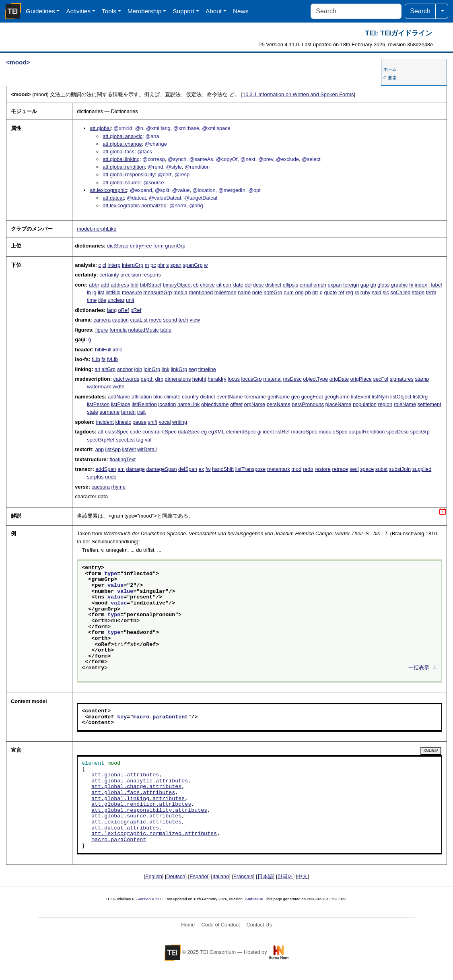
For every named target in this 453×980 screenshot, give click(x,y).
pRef (136, 310)
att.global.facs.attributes (133, 793)
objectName (215, 404)
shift (153, 422)
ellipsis (290, 285)
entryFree (141, 246)
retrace (340, 469)
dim (159, 379)
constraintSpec (160, 432)
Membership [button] (145, 11)
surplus (95, 477)
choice (207, 285)
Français (243, 876)
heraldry (217, 379)
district (208, 397)
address (120, 285)
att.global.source (121, 183)
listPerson (98, 404)
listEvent (361, 397)
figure (102, 330)
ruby (365, 292)
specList (125, 440)
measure (132, 292)
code (136, 432)
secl (354, 469)
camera (102, 320)
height (199, 379)
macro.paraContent (161, 717)
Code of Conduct (220, 925)
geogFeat (312, 397)
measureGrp (158, 292)
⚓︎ (435, 668)
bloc (158, 397)
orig (299, 292)
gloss (383, 285)
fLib (96, 359)
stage (418, 292)
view (195, 320)
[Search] (356, 11)
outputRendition (367, 432)
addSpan (106, 469)
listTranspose (251, 469)
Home (188, 925)
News (241, 11)
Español (199, 876)
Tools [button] (109, 11)
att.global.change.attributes (136, 787)
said (376, 292)
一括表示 (419, 668)
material (272, 379)
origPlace (361, 379)
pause (139, 422)
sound (170, 320)
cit (219, 285)
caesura (101, 487)
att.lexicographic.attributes (136, 822)
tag (140, 440)
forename (255, 397)
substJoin (400, 469)
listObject (401, 397)
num (289, 292)
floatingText (123, 459)
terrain (128, 412)
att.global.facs (118, 152)
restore (323, 469)
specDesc (397, 432)
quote (330, 292)
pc (153, 265)
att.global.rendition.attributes (141, 805)
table (166, 330)
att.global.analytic (123, 136)
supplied (422, 469)
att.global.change (122, 144)
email (306, 285)
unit (130, 300)
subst (382, 469)
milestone (225, 292)
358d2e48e (253, 899)
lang (112, 310)
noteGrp (273, 292)
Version (144, 899)
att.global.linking (121, 159)
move (155, 320)
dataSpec (189, 432)
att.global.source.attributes (136, 816)
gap (365, 285)
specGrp (420, 432)
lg (95, 292)
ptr (315, 292)
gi (259, 432)
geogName (337, 397)
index (421, 285)
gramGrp (175, 246)
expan (335, 285)
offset (236, 404)
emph (320, 285)
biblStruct (151, 285)
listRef (282, 432)
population (365, 404)
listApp (113, 449)
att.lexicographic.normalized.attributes (154, 834)
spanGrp (193, 265)
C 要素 (390, 78)
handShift (223, 469)
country (190, 397)
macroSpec (304, 432)
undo (111, 477)
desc (258, 285)
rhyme (119, 487)
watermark (99, 387)
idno (117, 350)
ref (341, 292)
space (367, 469)
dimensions (178, 379)
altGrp (108, 369)
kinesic (123, 422)
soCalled (400, 292)
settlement (429, 404)
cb (196, 285)
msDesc (292, 379)
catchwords (126, 379)
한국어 (285, 876)
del (248, 285)
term (431, 292)
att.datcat (113, 198)
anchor (125, 369)
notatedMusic (143, 330)
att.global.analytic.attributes (140, 781)
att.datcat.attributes (125, 828)
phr (161, 265)
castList (139, 320)
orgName (255, 404)
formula (118, 330)
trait (141, 412)
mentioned (201, 292)
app (100, 449)
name (244, 292)
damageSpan (161, 469)
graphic (399, 285)
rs (357, 292)
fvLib (112, 359)
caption (120, 320)
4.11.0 (157, 899)
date (238, 285)
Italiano (221, 876)
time (92, 300)
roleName (405, 404)
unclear (116, 300)
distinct (273, 285)
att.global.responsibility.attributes (149, 811)
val (148, 440)
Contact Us (259, 925)
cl (104, 265)
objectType (315, 379)
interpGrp (133, 265)
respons (152, 275)
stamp (422, 379)
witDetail (147, 449)
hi (411, 285)
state (93, 412)
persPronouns (308, 404)
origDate (339, 379)
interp (114, 265)
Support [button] (183, 11)
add (105, 285)
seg (193, 369)
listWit (129, 449)
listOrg (420, 397)
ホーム (390, 69)
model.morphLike (97, 229)
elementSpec (241, 432)
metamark (279, 469)
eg (204, 432)
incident (105, 422)
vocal (165, 422)
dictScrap (118, 246)
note (257, 292)
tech (183, 320)
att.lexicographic (108, 190)
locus (234, 379)
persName (279, 404)
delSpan (188, 469)
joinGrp (152, 369)
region (385, 404)
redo (308, 469)
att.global (100, 128)
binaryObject (177, 285)
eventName (230, 397)
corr (227, 285)
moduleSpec (333, 432)
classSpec (117, 432)
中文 (303, 876)
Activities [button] (78, 11)
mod (296, 469)
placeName (339, 404)
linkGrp (179, 369)
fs (103, 359)
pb (308, 292)
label (436, 285)
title (102, 300)
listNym (381, 397)
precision (131, 275)
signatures (402, 379)
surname (110, 412)
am (121, 469)
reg (349, 292)
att (101, 432)
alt (97, 369)
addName (119, 397)
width (118, 387)
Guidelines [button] (40, 11)
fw (208, 469)
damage (136, 469)
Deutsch (176, 876)
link (166, 369)
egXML (216, 432)
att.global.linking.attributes (138, 799)
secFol (381, 379)
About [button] (214, 11)
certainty (109, 275)
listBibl (113, 292)
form (159, 246)
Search (420, 11)
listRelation (144, 404)
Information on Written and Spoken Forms (298, 94)
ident (268, 432)
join (138, 369)
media (180, 292)
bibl (134, 285)
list (101, 292)
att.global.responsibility (129, 174)
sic (386, 292)
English (154, 876)
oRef (124, 310)
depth (147, 379)
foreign (351, 285)
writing (180, 422)
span (176, 265)
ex (202, 469)
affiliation (142, 397)
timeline (207, 369)
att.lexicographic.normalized (135, 205)
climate (172, 397)
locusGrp (252, 379)
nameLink (189, 404)
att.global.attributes (125, 775)
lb (89, 292)
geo (295, 397)
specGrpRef (101, 440)
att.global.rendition (124, 167)
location (167, 404)
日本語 (265, 876)
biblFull (103, 350)
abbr (94, 285)
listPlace (121, 404)
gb (373, 285)
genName (279, 397)
